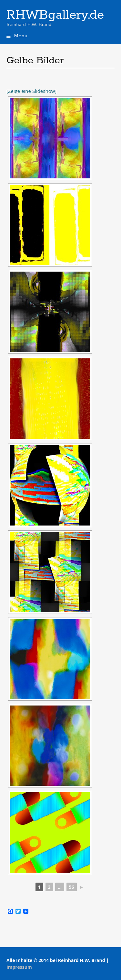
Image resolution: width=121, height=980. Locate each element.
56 (72, 887)
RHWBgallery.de (55, 15)
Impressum (19, 967)
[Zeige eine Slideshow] (31, 91)
